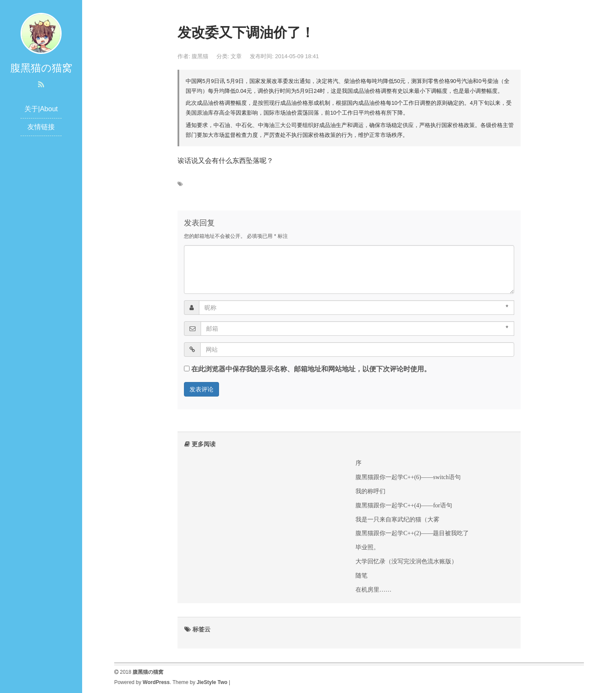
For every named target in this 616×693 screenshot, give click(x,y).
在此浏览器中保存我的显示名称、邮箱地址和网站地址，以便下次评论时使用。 (311, 369)
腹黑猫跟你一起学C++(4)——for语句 (404, 505)
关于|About (41, 109)
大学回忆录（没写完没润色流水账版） (406, 561)
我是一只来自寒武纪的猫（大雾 (397, 519)
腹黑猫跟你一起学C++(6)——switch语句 (408, 477)
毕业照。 (367, 547)
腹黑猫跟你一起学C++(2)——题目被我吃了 (412, 533)
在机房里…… (373, 589)
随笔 (361, 575)
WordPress (156, 682)
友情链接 (41, 127)
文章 (236, 56)
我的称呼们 (370, 491)
